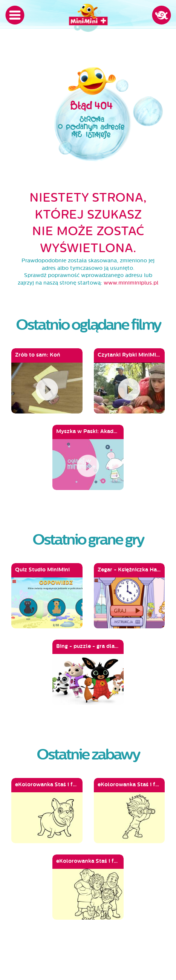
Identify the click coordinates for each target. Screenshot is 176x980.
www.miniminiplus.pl (131, 283)
